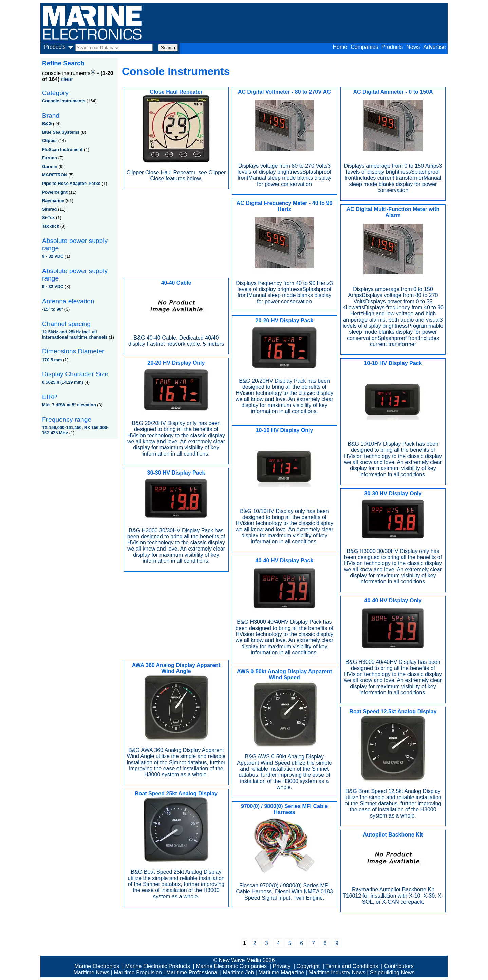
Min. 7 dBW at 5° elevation (69, 405)
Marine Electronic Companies (231, 966)
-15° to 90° (53, 309)
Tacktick (51, 226)
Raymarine (53, 201)
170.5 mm (52, 360)
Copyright (308, 966)
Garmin (50, 166)
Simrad (49, 209)
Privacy (282, 966)
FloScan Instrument (62, 149)
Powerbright (55, 192)
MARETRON (55, 175)
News (413, 47)
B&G (47, 124)
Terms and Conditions (352, 966)
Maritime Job (239, 972)
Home (340, 47)
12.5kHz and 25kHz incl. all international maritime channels (75, 334)
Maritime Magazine (281, 972)
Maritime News (92, 972)
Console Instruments (64, 101)
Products (392, 47)
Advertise (435, 47)
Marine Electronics (97, 966)
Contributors (399, 966)
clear (67, 79)
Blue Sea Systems (61, 132)
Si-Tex (48, 218)
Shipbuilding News (392, 972)
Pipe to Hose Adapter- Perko (71, 183)
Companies (364, 47)
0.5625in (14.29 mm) (63, 382)
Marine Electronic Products (157, 966)
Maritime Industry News (337, 972)
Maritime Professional (192, 972)
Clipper (50, 141)
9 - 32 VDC (53, 256)
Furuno (50, 158)
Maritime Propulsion (138, 972)
